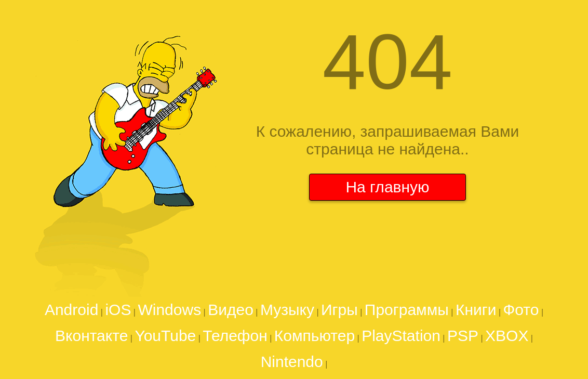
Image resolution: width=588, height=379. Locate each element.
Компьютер (315, 336)
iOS (118, 310)
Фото (521, 310)
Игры (339, 310)
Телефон (235, 336)
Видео (231, 310)
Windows (169, 310)
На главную (387, 187)
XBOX (507, 336)
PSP (463, 336)
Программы (407, 310)
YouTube (165, 336)
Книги (476, 310)
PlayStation (401, 336)
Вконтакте (91, 336)
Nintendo (292, 362)
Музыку (287, 310)
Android (71, 310)
